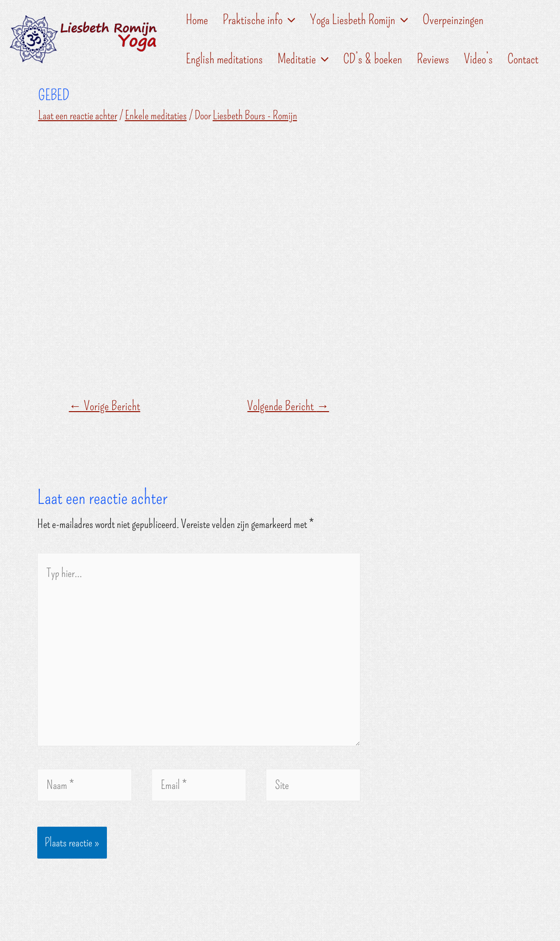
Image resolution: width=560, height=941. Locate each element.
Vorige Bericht (104, 406)
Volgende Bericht (288, 406)
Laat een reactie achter (78, 115)
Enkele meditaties (156, 115)
